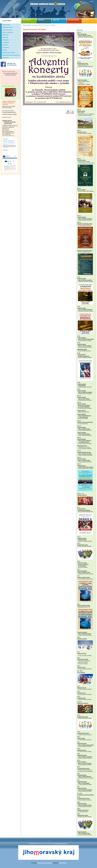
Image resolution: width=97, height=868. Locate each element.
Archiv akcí (35, 25)
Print (72, 113)
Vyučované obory (73, 20)
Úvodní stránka (27, 25)
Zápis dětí (56, 20)
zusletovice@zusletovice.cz (9, 112)
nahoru (68, 113)
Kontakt (86, 20)
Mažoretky (41, 20)
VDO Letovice (27, 20)
